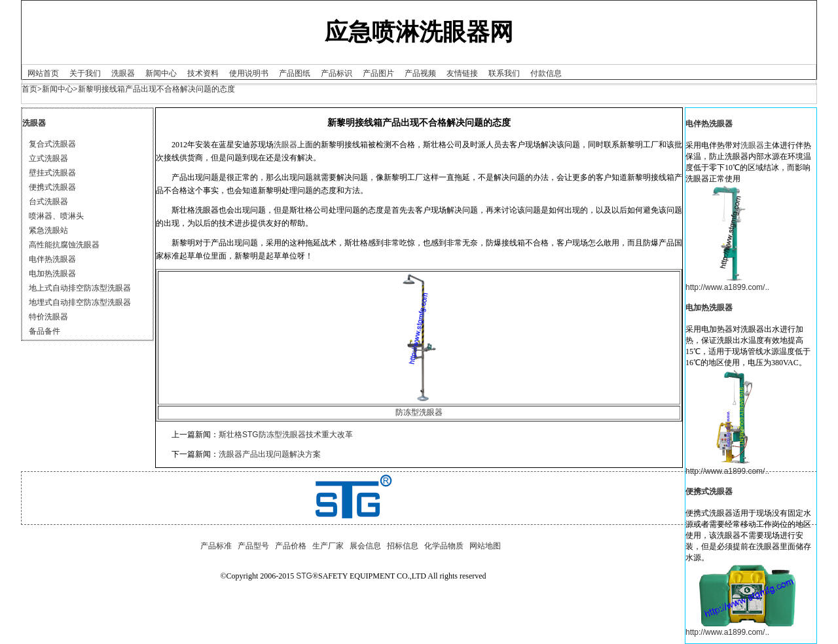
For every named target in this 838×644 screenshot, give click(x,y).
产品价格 (291, 546)
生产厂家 (328, 546)
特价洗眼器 (48, 317)
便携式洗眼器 (52, 187)
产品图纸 (295, 73)
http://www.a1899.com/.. (727, 287)
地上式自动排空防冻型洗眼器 (80, 288)
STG (304, 576)
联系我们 (504, 73)
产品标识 (337, 73)
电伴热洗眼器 (52, 259)
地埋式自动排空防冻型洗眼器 (80, 302)
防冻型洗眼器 (419, 412)
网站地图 (485, 546)
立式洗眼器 (48, 158)
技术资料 (203, 73)
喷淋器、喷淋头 (56, 216)
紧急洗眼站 (48, 230)
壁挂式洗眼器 (52, 173)
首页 (29, 89)
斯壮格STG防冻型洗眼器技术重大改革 (286, 435)
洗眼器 (123, 73)
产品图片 (378, 73)
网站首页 (43, 73)
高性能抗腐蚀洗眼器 (64, 245)
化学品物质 (444, 546)
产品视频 (420, 73)
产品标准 (216, 546)
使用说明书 (249, 73)
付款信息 (546, 73)
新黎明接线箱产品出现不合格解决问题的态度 (156, 89)
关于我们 (85, 73)
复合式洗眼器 (52, 144)
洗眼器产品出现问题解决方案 (270, 454)
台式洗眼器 (48, 202)
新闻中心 (161, 73)
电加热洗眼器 (52, 274)
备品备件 (45, 331)
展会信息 (365, 546)
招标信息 (403, 546)
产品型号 (253, 546)
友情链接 (462, 73)
